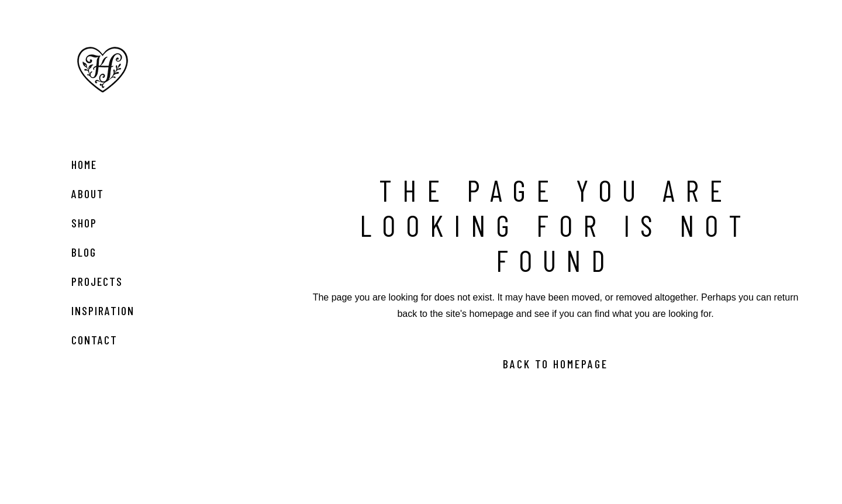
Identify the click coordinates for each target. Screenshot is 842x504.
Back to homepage (555, 364)
